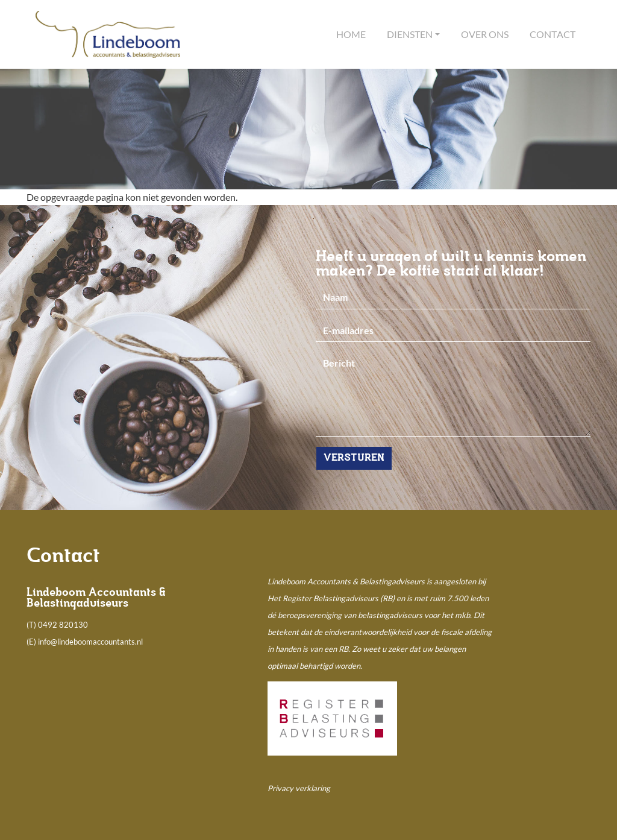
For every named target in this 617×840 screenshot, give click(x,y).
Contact (553, 34)
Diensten (410, 34)
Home (351, 34)
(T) (32, 625)
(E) (32, 642)
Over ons (485, 34)
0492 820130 (63, 625)
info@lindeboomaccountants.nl (90, 642)
